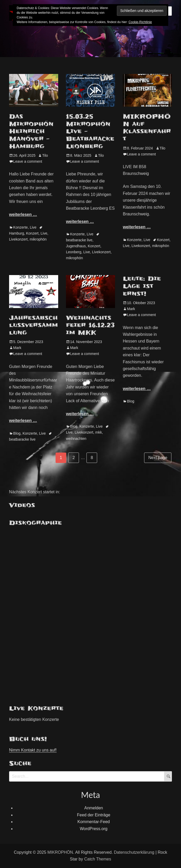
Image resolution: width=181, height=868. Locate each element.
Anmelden (93, 808)
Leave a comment (28, 161)
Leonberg (74, 252)
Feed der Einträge (93, 815)
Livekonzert (18, 239)
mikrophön (38, 239)
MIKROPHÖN (60, 852)
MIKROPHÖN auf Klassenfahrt (147, 128)
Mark (17, 348)
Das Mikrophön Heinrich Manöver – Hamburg (31, 131)
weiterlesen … (23, 214)
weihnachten (76, 439)
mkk (99, 432)
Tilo (45, 155)
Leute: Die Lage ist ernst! (142, 286)
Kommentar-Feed (94, 822)
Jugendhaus (76, 246)
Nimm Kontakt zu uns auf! (33, 750)
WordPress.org (93, 829)
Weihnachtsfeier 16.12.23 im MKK (90, 325)
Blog (17, 433)
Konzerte (21, 227)
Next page (158, 458)
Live (33, 227)
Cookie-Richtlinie (140, 22)
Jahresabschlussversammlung (33, 325)
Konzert (32, 233)
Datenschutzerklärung (134, 852)
